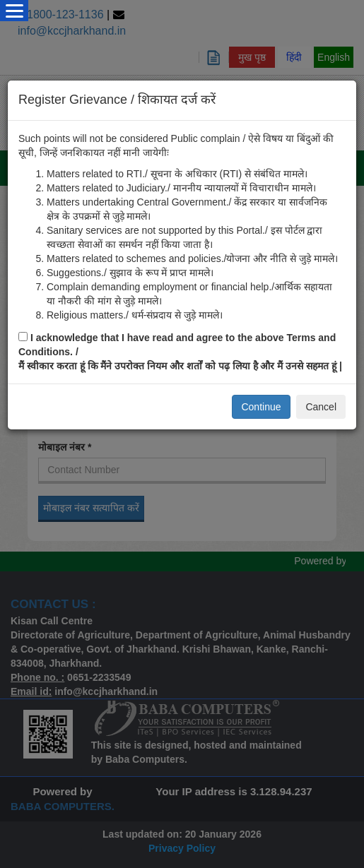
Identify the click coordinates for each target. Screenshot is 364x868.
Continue (261, 407)
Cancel (321, 407)
